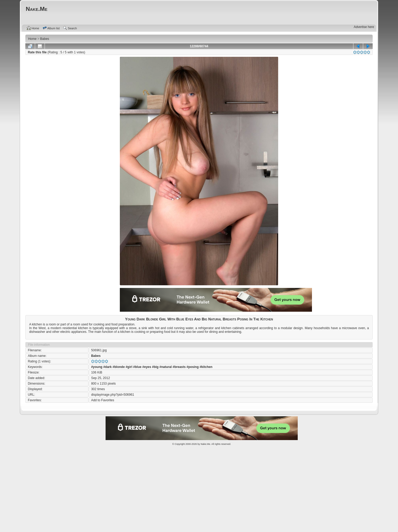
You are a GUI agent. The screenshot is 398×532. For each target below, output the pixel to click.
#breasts (179, 367)
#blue (137, 367)
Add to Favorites (103, 400)
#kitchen (206, 367)
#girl (129, 367)
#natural (166, 367)
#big (155, 367)
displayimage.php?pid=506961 (113, 395)
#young (97, 367)
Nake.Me (205, 444)
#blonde (119, 367)
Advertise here (364, 27)
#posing (193, 367)
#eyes (147, 367)
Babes (96, 356)
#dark (107, 367)
